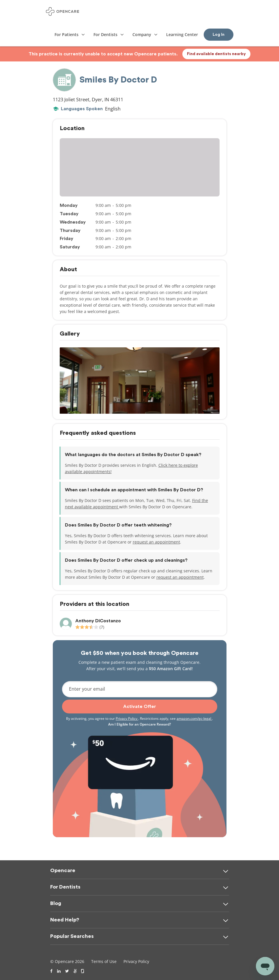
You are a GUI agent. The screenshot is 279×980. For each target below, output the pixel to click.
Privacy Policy (127, 718)
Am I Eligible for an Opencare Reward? (139, 724)
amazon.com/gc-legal (194, 718)
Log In (219, 35)
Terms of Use (104, 961)
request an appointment (156, 542)
